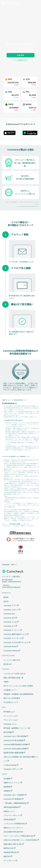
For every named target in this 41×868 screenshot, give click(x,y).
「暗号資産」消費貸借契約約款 (15, 803)
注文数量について (10, 690)
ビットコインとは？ (11, 716)
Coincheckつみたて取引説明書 (15, 736)
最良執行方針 (9, 848)
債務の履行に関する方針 (13, 844)
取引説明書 (8, 732)
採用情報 (7, 787)
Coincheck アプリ (10, 605)
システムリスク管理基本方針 (14, 824)
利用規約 (7, 791)
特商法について (9, 811)
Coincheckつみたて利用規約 (14, 795)
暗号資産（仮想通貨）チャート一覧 (17, 728)
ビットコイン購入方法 (12, 660)
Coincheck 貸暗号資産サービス (15, 634)
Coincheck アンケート (12, 630)
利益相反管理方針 (10, 852)
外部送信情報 (9, 820)
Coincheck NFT (9, 618)
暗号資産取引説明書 (15, 524)
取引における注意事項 (12, 698)
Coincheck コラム (10, 724)
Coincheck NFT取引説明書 (13, 740)
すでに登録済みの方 (21, 60)
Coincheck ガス (9, 626)
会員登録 (20, 55)
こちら (17, 526)
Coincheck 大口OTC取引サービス (16, 642)
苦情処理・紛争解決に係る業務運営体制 (18, 694)
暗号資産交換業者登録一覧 (9, 403)
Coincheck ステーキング (13, 638)
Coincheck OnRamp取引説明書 (15, 749)
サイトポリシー (9, 861)
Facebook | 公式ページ (12, 769)
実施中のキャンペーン (12, 783)
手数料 (6, 682)
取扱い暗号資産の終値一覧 (13, 678)
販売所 (6, 597)
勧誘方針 (7, 856)
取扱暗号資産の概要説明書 (13, 753)
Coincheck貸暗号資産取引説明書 (16, 744)
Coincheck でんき (10, 622)
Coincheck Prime (10, 646)
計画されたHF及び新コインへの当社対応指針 (20, 840)
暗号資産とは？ (9, 712)
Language (6, 564)
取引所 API (8, 664)
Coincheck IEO (9, 614)
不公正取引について (11, 702)
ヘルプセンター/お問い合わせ (14, 674)
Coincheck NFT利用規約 (13, 799)
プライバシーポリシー (12, 815)
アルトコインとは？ (11, 720)
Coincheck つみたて (11, 610)
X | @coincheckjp (10, 765)
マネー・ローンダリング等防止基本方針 (18, 836)
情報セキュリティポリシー (13, 828)
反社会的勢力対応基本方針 (13, 832)
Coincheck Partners (11, 651)
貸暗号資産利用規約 (11, 807)
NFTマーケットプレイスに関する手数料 (18, 686)
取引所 (6, 601)
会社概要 (7, 779)
